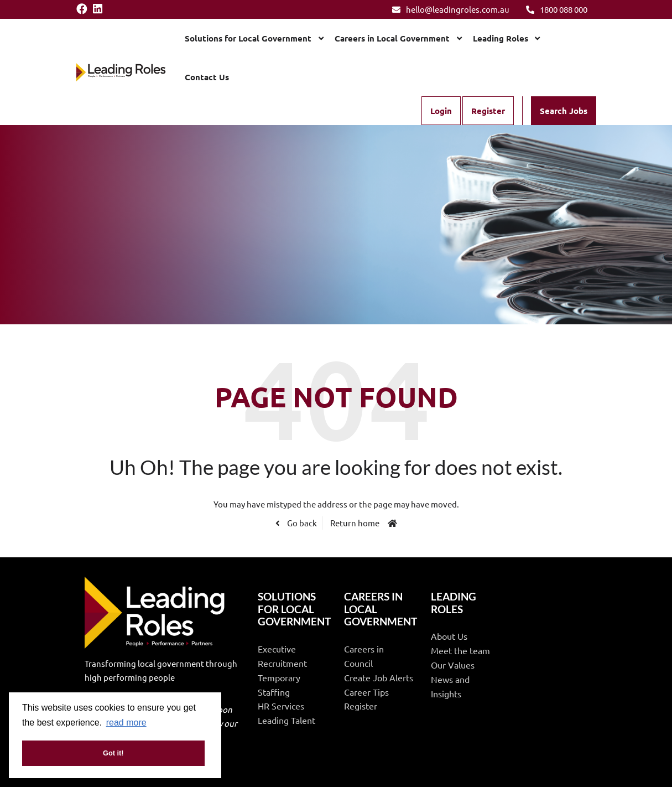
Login (441, 111)
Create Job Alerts (379, 677)
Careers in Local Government (392, 38)
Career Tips (366, 692)
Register (488, 111)
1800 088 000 (557, 9)
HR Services (281, 706)
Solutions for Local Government (248, 38)
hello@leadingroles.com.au (451, 9)
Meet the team (460, 650)
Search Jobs (564, 111)
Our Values (453, 665)
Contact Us (207, 77)
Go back (301, 523)
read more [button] (126, 723)
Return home (355, 523)
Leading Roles (501, 38)
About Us (449, 636)
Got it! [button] (113, 753)
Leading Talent (286, 720)
